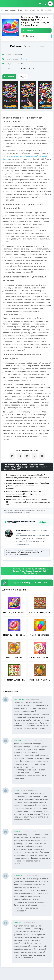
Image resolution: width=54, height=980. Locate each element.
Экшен (24, 59)
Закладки (29, 36)
